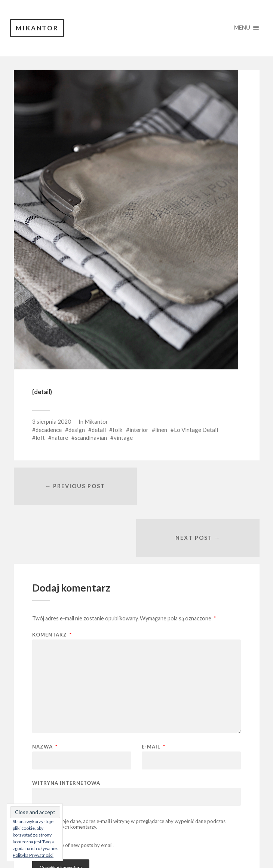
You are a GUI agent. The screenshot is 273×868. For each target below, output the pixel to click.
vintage (123, 438)
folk (118, 430)
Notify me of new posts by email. (78, 794)
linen (161, 430)
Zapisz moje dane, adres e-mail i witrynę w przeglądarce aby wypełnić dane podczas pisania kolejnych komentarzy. (129, 773)
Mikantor (37, 28)
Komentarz (52, 583)
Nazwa (45, 695)
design (77, 430)
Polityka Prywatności (33, 855)
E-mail (154, 695)
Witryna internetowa (66, 731)
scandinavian (91, 438)
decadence (49, 430)
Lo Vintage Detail (196, 430)
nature (60, 438)
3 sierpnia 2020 (52, 422)
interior (139, 430)
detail (99, 430)
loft (40, 438)
